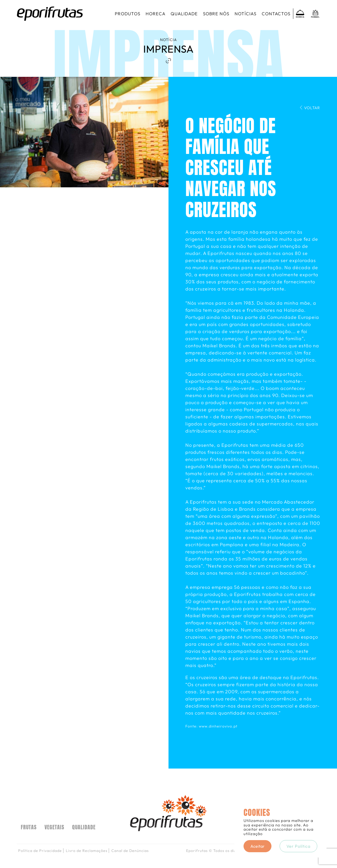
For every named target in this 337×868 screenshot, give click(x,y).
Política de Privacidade (40, 851)
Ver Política (298, 846)
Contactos (276, 14)
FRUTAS (29, 827)
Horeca (155, 14)
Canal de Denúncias (130, 851)
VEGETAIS (54, 827)
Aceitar (257, 846)
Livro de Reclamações (87, 851)
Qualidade (184, 14)
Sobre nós (216, 14)
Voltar (310, 108)
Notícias (246, 14)
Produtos (128, 14)
